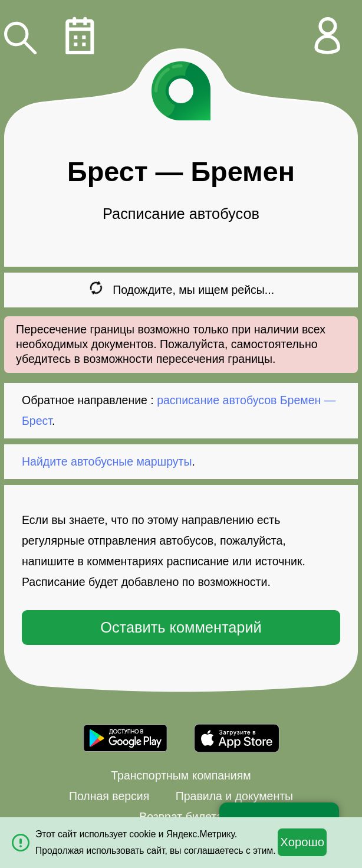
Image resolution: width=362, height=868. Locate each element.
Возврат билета (181, 817)
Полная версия (109, 796)
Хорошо (302, 842)
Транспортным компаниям (181, 775)
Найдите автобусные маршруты (107, 461)
